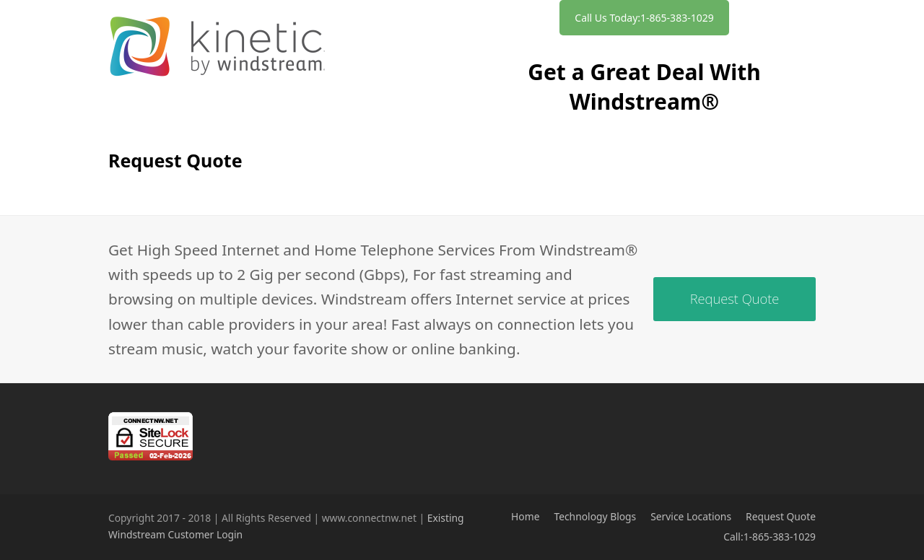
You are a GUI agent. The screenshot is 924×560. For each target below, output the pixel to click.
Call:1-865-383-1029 (770, 537)
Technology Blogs (595, 516)
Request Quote (781, 516)
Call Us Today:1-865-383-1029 (644, 18)
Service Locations (691, 516)
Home (525, 516)
